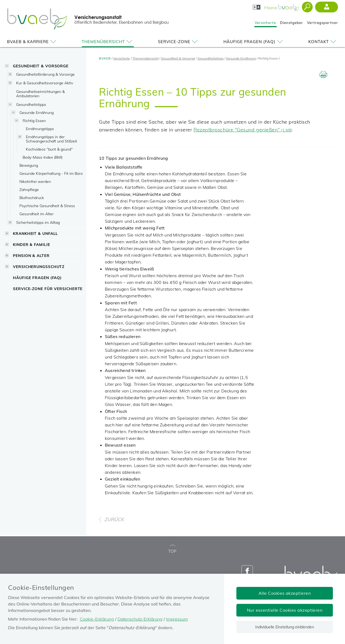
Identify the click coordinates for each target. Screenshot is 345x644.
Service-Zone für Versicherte (48, 289)
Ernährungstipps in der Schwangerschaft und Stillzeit (51, 139)
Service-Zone (179, 42)
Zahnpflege (29, 189)
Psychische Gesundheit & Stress (47, 206)
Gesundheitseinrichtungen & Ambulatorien (40, 94)
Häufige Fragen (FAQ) (254, 42)
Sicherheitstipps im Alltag (38, 222)
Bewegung (29, 165)
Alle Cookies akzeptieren (285, 593)
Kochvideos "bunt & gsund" (49, 149)
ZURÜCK (111, 519)
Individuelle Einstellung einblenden (285, 627)
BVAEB (105, 58)
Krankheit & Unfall (35, 233)
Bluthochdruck (32, 198)
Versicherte (265, 23)
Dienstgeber (291, 23)
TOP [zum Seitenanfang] (172, 549)
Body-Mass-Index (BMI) (43, 157)
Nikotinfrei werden (35, 181)
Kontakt (323, 42)
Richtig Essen (34, 121)
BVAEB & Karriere (32, 42)
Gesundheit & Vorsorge (41, 66)
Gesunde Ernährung (37, 112)
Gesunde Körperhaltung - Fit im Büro (51, 173)
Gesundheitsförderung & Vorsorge (45, 74)
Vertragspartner (322, 23)
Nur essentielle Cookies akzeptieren (285, 610)
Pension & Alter (31, 255)
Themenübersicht (108, 42)
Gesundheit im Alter (37, 214)
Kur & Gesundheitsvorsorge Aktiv (45, 83)
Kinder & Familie (31, 244)
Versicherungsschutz (39, 267)
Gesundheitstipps (31, 104)
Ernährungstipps (40, 129)
